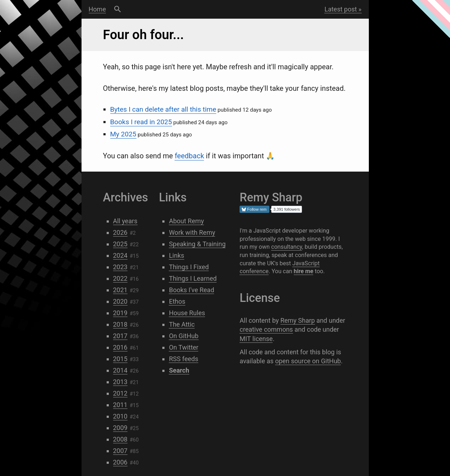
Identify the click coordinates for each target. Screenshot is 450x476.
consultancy (287, 247)
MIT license (256, 339)
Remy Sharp (298, 320)
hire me (304, 271)
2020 (120, 301)
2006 (120, 462)
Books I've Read (191, 290)
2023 (120, 267)
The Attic (182, 324)
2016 (120, 347)
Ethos (177, 301)
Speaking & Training (197, 244)
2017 (120, 336)
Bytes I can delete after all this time (163, 109)
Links (176, 255)
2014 (120, 370)
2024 (120, 255)
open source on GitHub (308, 361)
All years (125, 221)
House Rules (187, 313)
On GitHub (184, 336)
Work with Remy (192, 232)
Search (118, 9)
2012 (120, 393)
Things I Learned (193, 278)
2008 (120, 439)
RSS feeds (184, 359)
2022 (120, 278)
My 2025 (123, 134)
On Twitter (184, 347)
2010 (120, 416)
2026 (120, 232)
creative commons (266, 329)
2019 (120, 313)
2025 (120, 244)
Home (97, 9)
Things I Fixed (189, 267)
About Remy (186, 221)
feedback (189, 156)
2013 (120, 382)
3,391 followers (287, 209)
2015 (120, 359)
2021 (120, 290)
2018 (120, 324)
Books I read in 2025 (141, 122)
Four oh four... (144, 35)
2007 (120, 451)
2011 (120, 405)
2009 (120, 428)
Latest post (340, 9)
